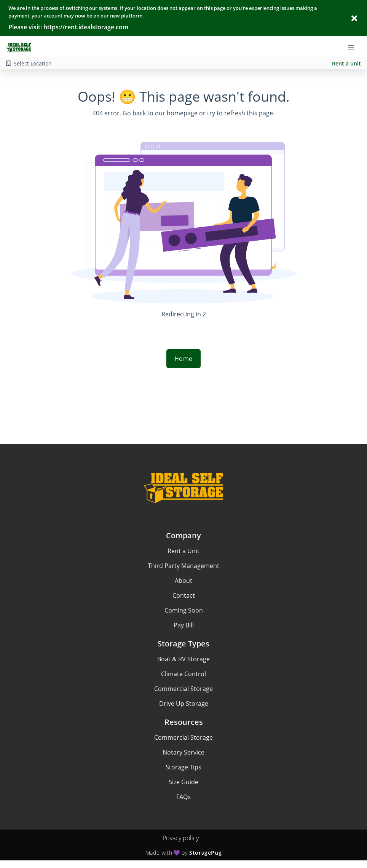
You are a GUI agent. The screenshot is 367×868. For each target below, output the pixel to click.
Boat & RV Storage (183, 659)
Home (183, 359)
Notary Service (183, 752)
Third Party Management (183, 566)
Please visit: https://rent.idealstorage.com (68, 27)
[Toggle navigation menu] (354, 47)
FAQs (183, 797)
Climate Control (183, 674)
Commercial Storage (183, 689)
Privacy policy (181, 838)
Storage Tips (183, 767)
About (183, 581)
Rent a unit (346, 63)
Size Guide (183, 782)
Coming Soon (184, 610)
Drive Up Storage (184, 704)
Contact (184, 595)
